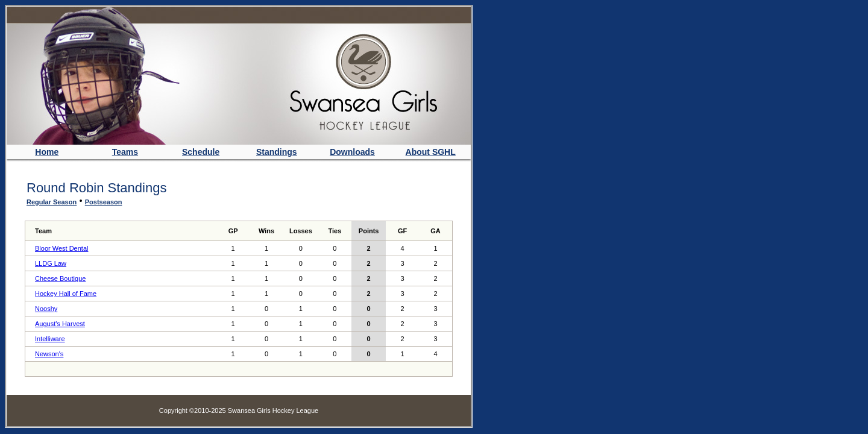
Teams (125, 152)
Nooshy (46, 309)
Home (47, 152)
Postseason (104, 202)
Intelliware (50, 339)
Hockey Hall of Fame (66, 294)
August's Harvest (60, 324)
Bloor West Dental (61, 248)
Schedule (201, 152)
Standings (277, 152)
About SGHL (431, 152)
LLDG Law (51, 263)
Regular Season (52, 202)
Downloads (352, 152)
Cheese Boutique (60, 278)
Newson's (49, 354)
